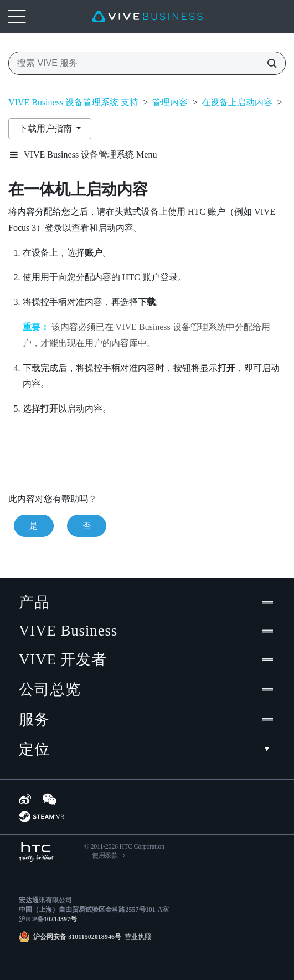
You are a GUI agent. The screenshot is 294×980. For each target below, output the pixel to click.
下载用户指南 (47, 128)
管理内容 (170, 102)
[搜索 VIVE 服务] (269, 63)
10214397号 (60, 919)
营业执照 (136, 937)
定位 (147, 749)
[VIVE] (147, 17)
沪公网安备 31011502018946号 (77, 937)
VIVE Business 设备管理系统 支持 (73, 102)
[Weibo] (25, 799)
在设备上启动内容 (237, 102)
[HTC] (36, 852)
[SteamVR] (41, 817)
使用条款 (105, 855)
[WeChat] (50, 799)
